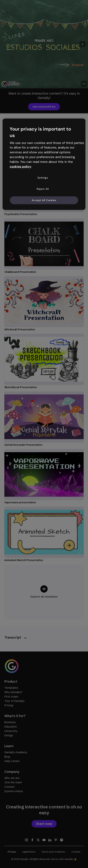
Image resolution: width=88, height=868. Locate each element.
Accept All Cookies (44, 200)
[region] (44, 164)
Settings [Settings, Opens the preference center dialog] (43, 177)
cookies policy (20, 166)
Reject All (43, 189)
